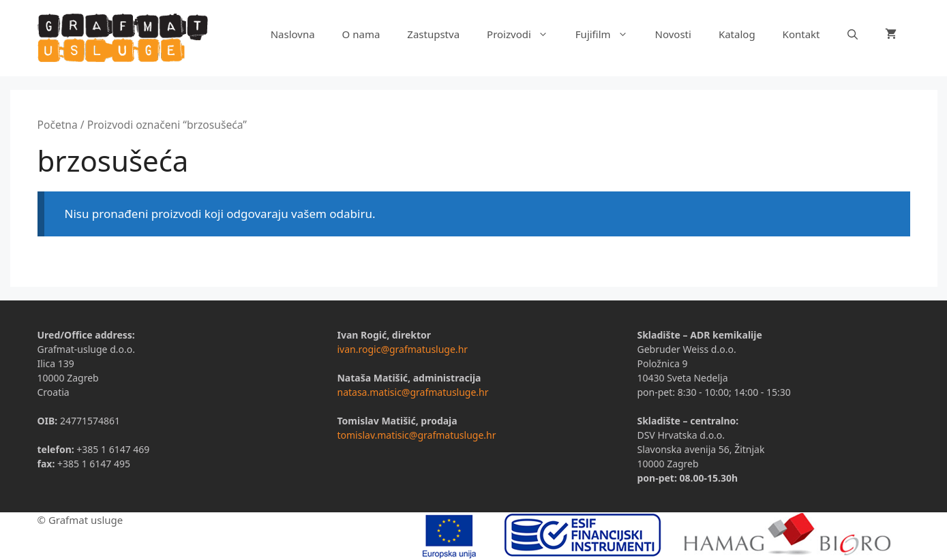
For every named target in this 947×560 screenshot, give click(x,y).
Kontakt (801, 34)
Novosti (673, 34)
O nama (361, 34)
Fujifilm (608, 34)
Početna (58, 125)
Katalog (737, 34)
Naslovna (293, 34)
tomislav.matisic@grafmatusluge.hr (416, 435)
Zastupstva (433, 34)
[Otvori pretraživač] (853, 34)
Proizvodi (524, 34)
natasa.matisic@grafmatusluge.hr (412, 392)
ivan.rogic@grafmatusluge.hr (402, 349)
